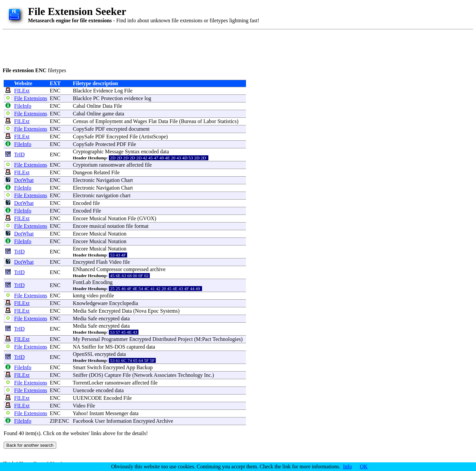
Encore (80, 218)
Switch (94, 367)
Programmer (115, 339)
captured (136, 347)
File (128, 91)
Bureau (188, 121)
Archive (165, 421)
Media (80, 311)
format (142, 226)
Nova (141, 311)
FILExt (22, 91)
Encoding (102, 282)
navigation (108, 195)
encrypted (117, 129)
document (139, 129)
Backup (145, 367)
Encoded (82, 203)
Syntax (132, 152)
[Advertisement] (124, 47)
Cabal (79, 106)
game (108, 114)
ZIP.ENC (59, 421)
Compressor (109, 269)
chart (125, 195)
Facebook (83, 421)
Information (119, 421)
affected (135, 165)
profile (107, 296)
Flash (102, 262)
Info (348, 467)
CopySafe (83, 129)
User (100, 421)
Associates (165, 375)
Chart (127, 180)
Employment (109, 121)
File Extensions (31, 98)
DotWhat (24, 180)
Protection (112, 98)
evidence (134, 98)
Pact (207, 339)
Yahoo (79, 413)
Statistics (227, 121)
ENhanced (84, 269)
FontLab (82, 282)
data (120, 114)
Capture (113, 375)
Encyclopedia (124, 303)
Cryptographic (88, 152)
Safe (93, 311)
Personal (91, 339)
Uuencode (84, 390)
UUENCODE (88, 398)
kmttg (79, 296)
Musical (98, 218)
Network (143, 375)
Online (94, 106)
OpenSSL (83, 354)
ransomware (112, 165)
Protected (105, 144)
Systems (169, 311)
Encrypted (117, 137)
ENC (55, 91)
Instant (97, 413)
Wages (140, 121)
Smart (79, 367)
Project (185, 339)
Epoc (153, 311)
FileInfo (23, 106)
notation (116, 226)
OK (364, 467)
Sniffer (89, 347)
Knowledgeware (90, 303)
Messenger (117, 413)
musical (98, 226)
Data (108, 106)
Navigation (108, 180)
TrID (19, 155)
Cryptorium (85, 165)
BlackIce (82, 91)
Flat (153, 121)
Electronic (84, 180)
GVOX (147, 218)
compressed (136, 269)
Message (114, 152)
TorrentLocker (88, 383)
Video (115, 262)
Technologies (227, 339)
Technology (190, 375)
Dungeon (83, 172)
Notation (117, 218)
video (93, 296)
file (148, 165)
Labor (210, 121)
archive (158, 269)
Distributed (164, 339)
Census (81, 121)
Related (102, 172)
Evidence (103, 91)
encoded (150, 152)
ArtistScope (153, 137)
